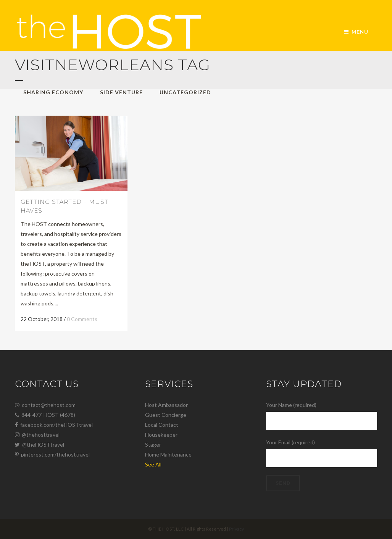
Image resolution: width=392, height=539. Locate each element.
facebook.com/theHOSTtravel (54, 425)
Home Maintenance (168, 454)
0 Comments (82, 319)
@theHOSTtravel (40, 445)
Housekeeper (161, 435)
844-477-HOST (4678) (45, 415)
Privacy (236, 529)
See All (153, 464)
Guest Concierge (166, 415)
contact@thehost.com (45, 405)
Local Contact (162, 425)
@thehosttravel (37, 435)
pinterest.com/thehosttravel (52, 454)
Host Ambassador (166, 405)
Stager (153, 445)
